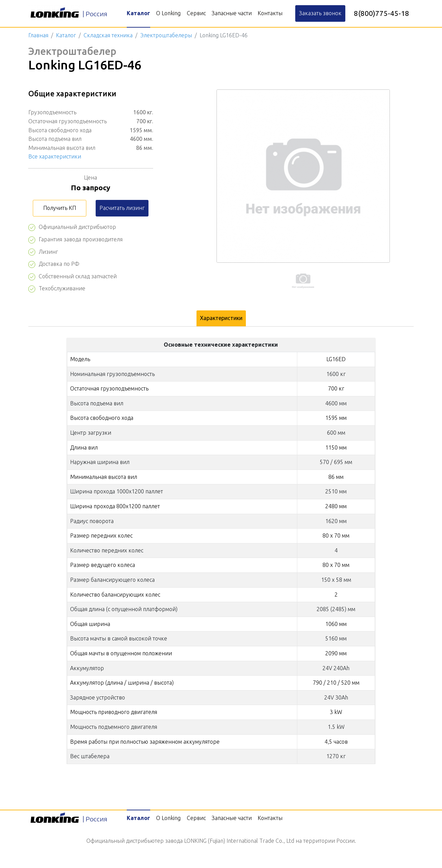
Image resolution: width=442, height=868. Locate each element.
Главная (38, 35)
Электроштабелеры (166, 35)
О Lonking (168, 13)
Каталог (138, 13)
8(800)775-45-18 (382, 13)
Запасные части (232, 13)
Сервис (196, 13)
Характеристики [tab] (221, 318)
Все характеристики (55, 156)
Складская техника (108, 35)
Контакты (270, 13)
